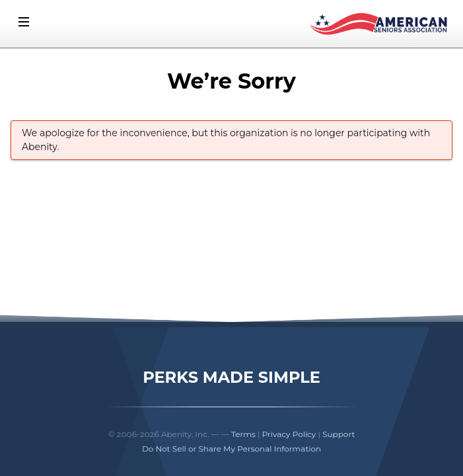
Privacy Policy (289, 434)
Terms (243, 434)
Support (338, 434)
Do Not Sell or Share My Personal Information (231, 449)
